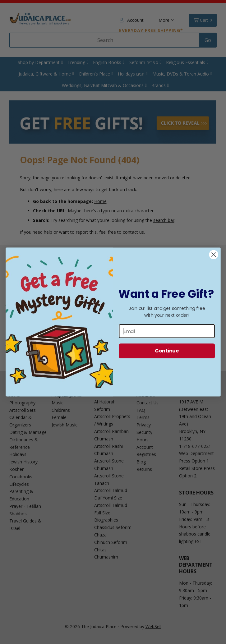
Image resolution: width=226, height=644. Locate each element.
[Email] (167, 331)
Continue (167, 351)
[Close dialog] (213, 255)
